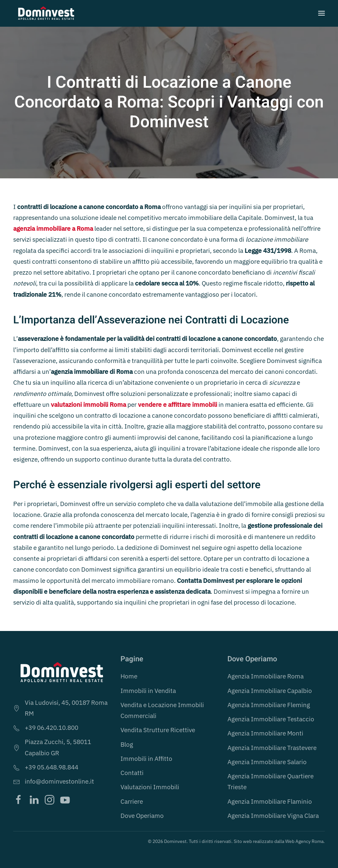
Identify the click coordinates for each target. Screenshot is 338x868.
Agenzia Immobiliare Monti (265, 733)
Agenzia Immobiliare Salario (267, 762)
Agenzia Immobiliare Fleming (269, 705)
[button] (321, 13)
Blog (127, 744)
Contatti (132, 773)
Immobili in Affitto (146, 759)
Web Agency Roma (304, 841)
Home (129, 676)
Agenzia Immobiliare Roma (266, 676)
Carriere (132, 801)
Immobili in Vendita (148, 691)
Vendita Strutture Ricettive (158, 730)
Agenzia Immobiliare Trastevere (272, 748)
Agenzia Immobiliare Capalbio (270, 691)
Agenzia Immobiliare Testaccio (271, 719)
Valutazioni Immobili (150, 787)
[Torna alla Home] (46, 13)
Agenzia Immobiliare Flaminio (270, 801)
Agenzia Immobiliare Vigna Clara (273, 816)
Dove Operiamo (142, 816)
